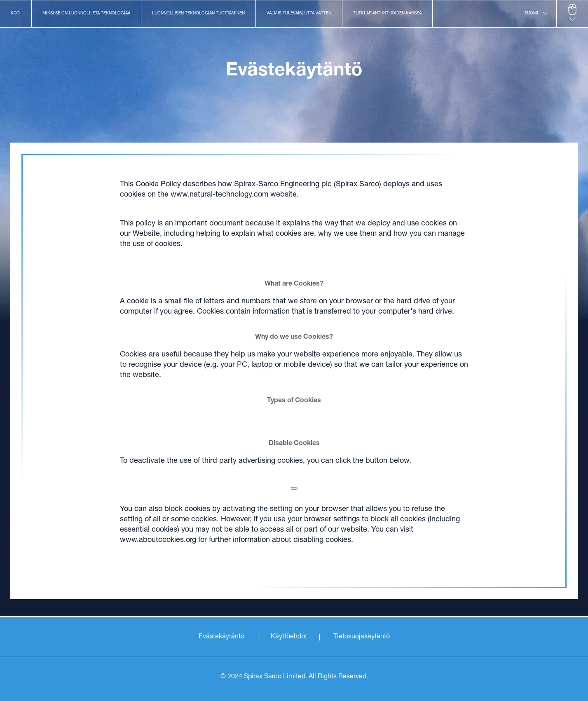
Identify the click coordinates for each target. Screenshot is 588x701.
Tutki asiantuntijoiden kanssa (387, 14)
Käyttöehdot (289, 637)
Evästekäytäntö (221, 637)
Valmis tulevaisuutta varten (299, 14)
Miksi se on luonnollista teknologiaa (86, 14)
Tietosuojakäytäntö (362, 637)
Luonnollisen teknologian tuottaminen (198, 14)
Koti (16, 14)
